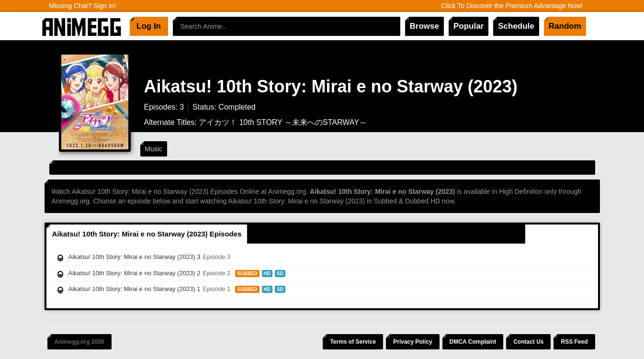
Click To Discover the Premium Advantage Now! (512, 6)
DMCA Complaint (473, 342)
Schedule (516, 26)
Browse (424, 26)
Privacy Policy (412, 342)
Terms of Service (353, 342)
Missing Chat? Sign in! (83, 6)
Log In (149, 26)
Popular (469, 26)
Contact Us (528, 342)
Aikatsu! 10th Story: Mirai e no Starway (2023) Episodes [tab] (147, 234)
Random (565, 26)
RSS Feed (574, 342)
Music (154, 149)
